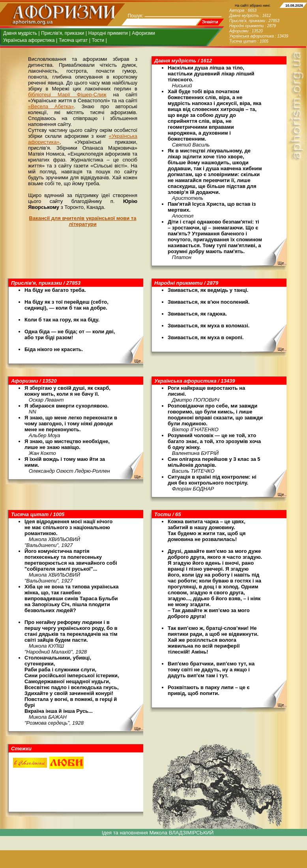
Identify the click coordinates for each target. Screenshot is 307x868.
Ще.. (282, 263)
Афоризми (143, 33)
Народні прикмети (108, 33)
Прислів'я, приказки (63, 33)
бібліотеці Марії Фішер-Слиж (67, 95)
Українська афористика (29, 40)
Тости (98, 40)
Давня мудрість (20, 33)
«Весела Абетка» (51, 106)
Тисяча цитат (73, 40)
